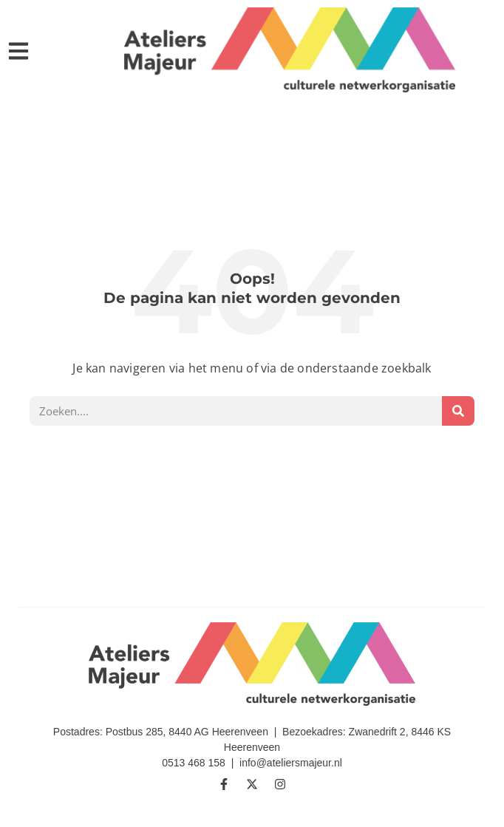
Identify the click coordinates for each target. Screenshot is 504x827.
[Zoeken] (458, 411)
